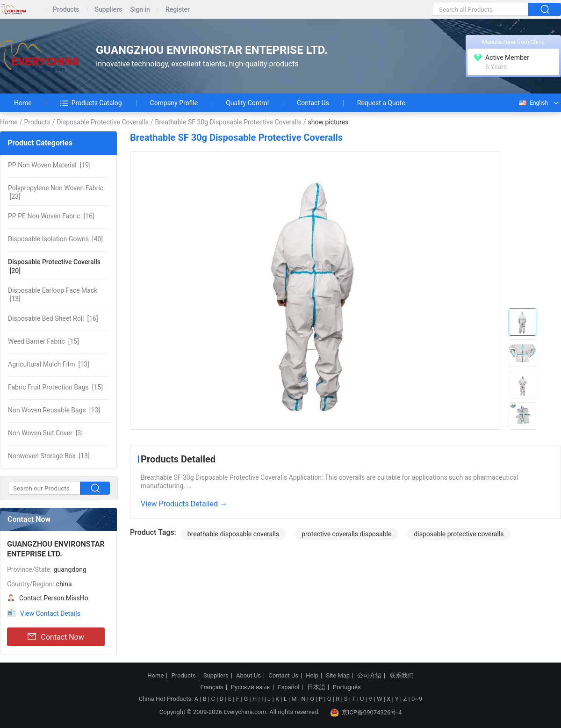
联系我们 (402, 676)
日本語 (316, 687)
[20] (54, 266)
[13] (53, 295)
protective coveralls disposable (346, 534)
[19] (49, 165)
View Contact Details (50, 613)
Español (288, 687)
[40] (55, 239)
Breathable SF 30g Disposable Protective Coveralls (228, 122)
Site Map (338, 676)
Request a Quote (381, 103)
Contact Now (56, 637)
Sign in (140, 10)
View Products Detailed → (184, 504)
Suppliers (109, 10)
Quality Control (247, 103)
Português (347, 687)
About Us (248, 676)
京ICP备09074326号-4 (366, 713)
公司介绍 (369, 676)
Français (212, 687)
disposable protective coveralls (459, 534)
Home (23, 103)
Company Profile (174, 103)
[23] (56, 192)
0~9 (417, 699)
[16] (51, 216)
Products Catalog (91, 103)
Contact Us (313, 103)
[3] (45, 433)
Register (178, 10)
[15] (43, 341)
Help (312, 676)
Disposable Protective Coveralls (102, 122)
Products (66, 10)
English (533, 103)
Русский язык (251, 687)
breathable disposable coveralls (233, 534)
